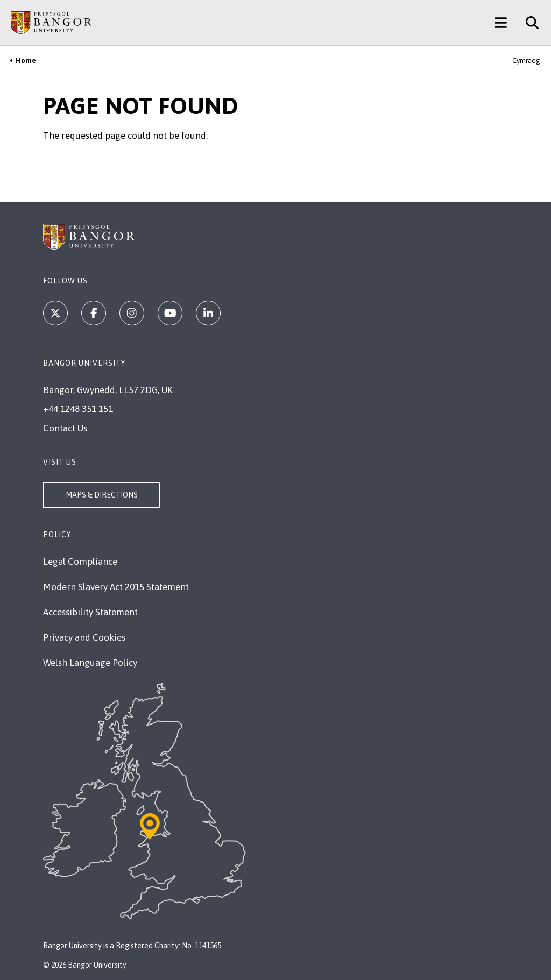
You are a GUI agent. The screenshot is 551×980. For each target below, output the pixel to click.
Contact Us (65, 428)
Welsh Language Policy (90, 663)
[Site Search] (528, 23)
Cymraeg (526, 61)
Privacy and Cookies (84, 637)
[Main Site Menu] (501, 23)
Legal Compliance (80, 562)
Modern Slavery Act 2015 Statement (116, 587)
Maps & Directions (102, 495)
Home (26, 61)
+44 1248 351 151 (78, 409)
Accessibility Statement (90, 612)
